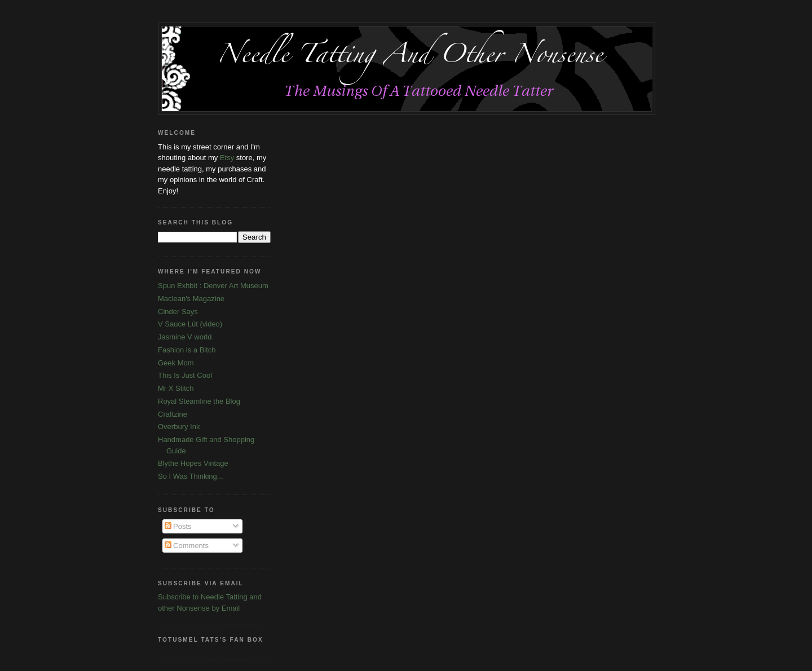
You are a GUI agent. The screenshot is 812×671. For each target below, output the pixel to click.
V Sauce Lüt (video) (190, 324)
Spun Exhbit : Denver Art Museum (213, 286)
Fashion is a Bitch (187, 350)
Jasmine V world (185, 337)
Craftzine (173, 414)
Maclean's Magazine (191, 299)
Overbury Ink (179, 427)
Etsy (227, 158)
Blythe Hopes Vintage (193, 463)
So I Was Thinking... (191, 476)
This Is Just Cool (185, 375)
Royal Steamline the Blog (199, 401)
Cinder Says (178, 312)
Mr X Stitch (176, 388)
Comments (187, 546)
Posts (178, 526)
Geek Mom (176, 363)
